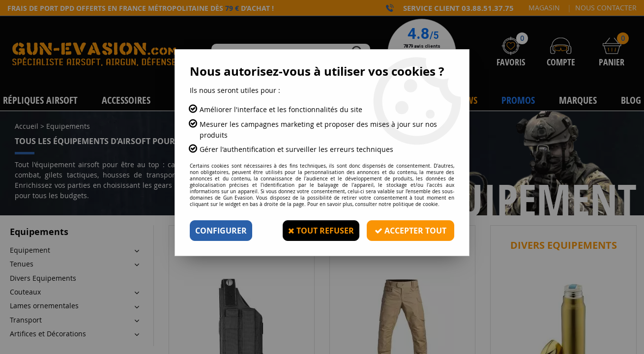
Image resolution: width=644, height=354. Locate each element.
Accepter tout (410, 231)
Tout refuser (321, 231)
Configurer (221, 231)
